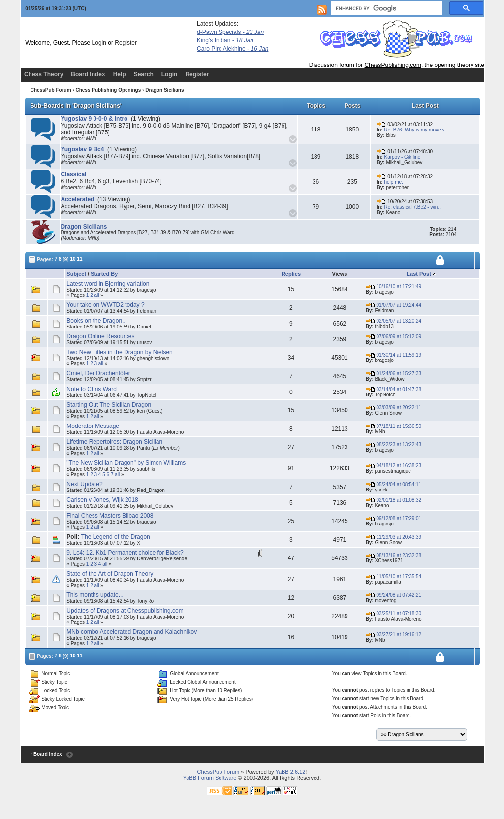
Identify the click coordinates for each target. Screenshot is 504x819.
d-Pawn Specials (230, 32)
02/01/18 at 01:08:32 (394, 500)
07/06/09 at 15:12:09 (394, 337)
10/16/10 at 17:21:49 (394, 286)
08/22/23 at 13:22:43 (394, 444)
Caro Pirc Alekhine (233, 49)
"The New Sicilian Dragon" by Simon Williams (126, 463)
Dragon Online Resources (100, 336)
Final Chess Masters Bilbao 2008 (110, 516)
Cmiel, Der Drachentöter (98, 373)
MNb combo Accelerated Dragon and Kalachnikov (132, 632)
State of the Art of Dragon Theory (110, 574)
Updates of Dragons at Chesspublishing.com (125, 611)
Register (126, 43)
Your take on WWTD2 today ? (105, 305)
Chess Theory (44, 74)
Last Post (419, 274)
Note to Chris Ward (92, 389)
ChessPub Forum (51, 90)
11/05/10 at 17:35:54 (394, 576)
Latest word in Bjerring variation (108, 284)
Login (99, 43)
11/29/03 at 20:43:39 (394, 537)
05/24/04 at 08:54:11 (394, 484)
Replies (291, 274)
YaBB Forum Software (210, 778)
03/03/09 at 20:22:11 (394, 408)
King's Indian (225, 40)
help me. (393, 182)
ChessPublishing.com (393, 65)
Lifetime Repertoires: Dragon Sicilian (114, 442)
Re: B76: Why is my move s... (416, 130)
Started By (104, 274)
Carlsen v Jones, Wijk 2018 (102, 500)
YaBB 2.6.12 (290, 772)
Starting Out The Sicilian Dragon (109, 405)
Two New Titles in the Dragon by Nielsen (119, 352)
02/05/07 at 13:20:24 (394, 321)
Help (120, 74)
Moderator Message (93, 426)
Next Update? (84, 484)
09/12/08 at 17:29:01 (394, 518)
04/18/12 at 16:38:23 (394, 466)
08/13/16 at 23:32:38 (394, 555)
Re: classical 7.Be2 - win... (413, 207)
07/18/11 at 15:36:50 (394, 426)
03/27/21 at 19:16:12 (394, 635)
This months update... (95, 595)
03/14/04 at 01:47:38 (394, 389)
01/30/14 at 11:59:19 (394, 355)
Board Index (88, 74)
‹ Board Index (46, 754)
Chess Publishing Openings (108, 90)
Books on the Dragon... (97, 321)
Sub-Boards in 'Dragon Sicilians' (76, 106)
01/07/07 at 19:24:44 (394, 305)
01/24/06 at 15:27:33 (394, 374)
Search (144, 74)
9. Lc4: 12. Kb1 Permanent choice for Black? (125, 553)
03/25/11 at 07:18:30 (394, 613)
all (97, 295)
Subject (76, 274)
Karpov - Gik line (402, 157)
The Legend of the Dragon (116, 537)
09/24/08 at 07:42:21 (394, 595)
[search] (386, 8)
